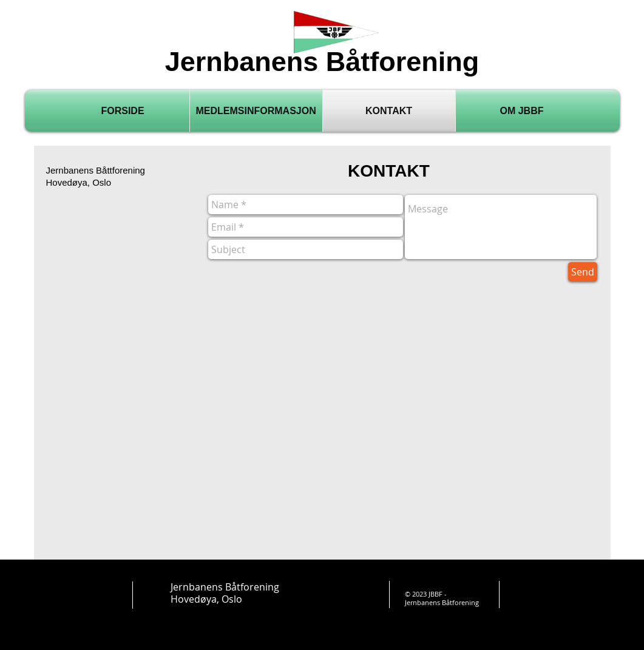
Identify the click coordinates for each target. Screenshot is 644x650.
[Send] (583, 272)
